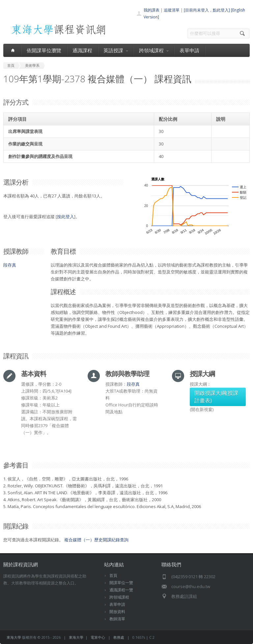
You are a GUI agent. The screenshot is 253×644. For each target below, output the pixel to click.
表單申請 (189, 50)
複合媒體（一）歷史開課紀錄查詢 (96, 540)
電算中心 (98, 637)
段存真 (10, 265)
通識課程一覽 (121, 590)
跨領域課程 (154, 50)
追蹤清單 (172, 10)
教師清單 (117, 619)
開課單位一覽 (121, 583)
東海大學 (14, 637)
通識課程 (82, 50)
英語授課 (116, 50)
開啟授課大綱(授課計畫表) (216, 397)
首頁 (113, 575)
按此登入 (66, 217)
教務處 (119, 637)
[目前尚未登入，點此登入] (207, 10)
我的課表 (152, 10)
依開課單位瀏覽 (44, 50)
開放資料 (117, 612)
